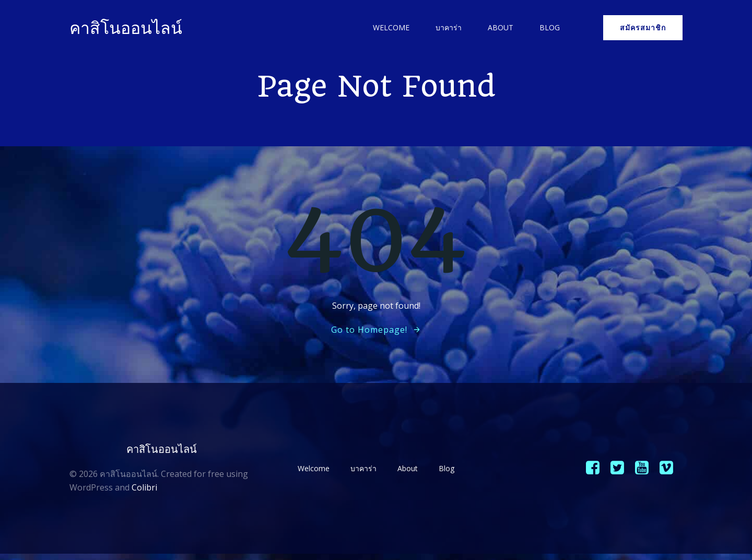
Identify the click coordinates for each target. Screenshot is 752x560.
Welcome (390, 28)
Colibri (145, 490)
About (499, 28)
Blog (548, 28)
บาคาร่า (447, 28)
